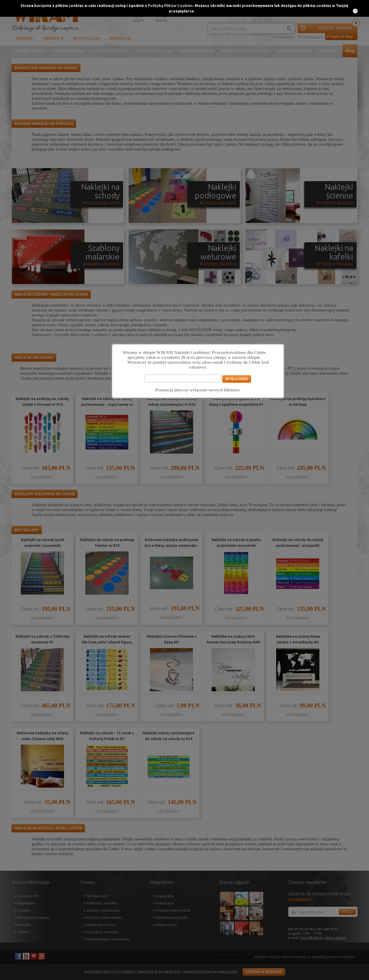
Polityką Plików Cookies (170, 5)
